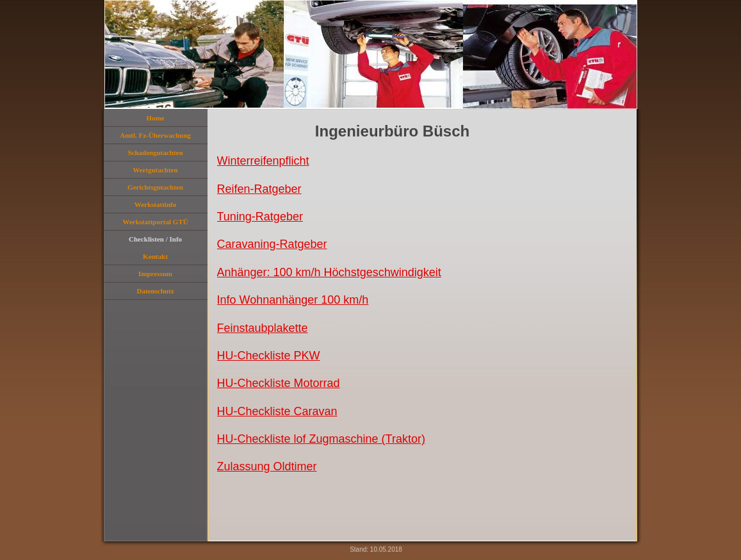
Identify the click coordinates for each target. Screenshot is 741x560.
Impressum (155, 274)
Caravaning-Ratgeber (272, 244)
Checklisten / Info (155, 239)
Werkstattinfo (155, 204)
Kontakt (155, 256)
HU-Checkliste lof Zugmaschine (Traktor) (321, 439)
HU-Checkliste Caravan (277, 411)
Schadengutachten (155, 152)
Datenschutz (155, 291)
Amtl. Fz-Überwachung (155, 135)
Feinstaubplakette (263, 328)
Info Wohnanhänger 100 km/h (293, 300)
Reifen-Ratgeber (259, 189)
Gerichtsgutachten (155, 187)
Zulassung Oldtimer (267, 466)
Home (155, 118)
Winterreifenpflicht (263, 161)
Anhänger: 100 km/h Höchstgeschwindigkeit (329, 272)
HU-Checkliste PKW (269, 356)
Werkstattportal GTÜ (155, 222)
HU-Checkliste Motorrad (279, 383)
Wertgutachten (155, 170)
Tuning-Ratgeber (260, 217)
